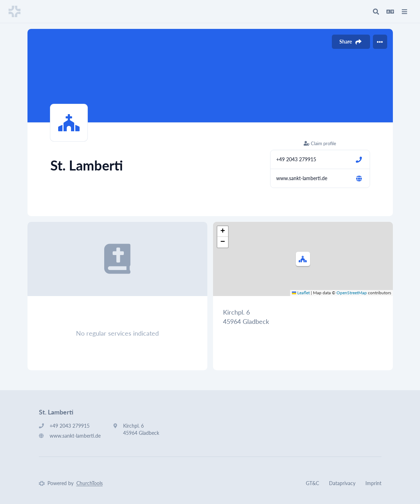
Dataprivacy (342, 483)
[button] (303, 259)
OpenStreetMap (352, 293)
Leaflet (301, 293)
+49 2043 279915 (296, 159)
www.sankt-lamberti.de (302, 178)
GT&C (312, 483)
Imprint (373, 483)
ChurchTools (90, 483)
